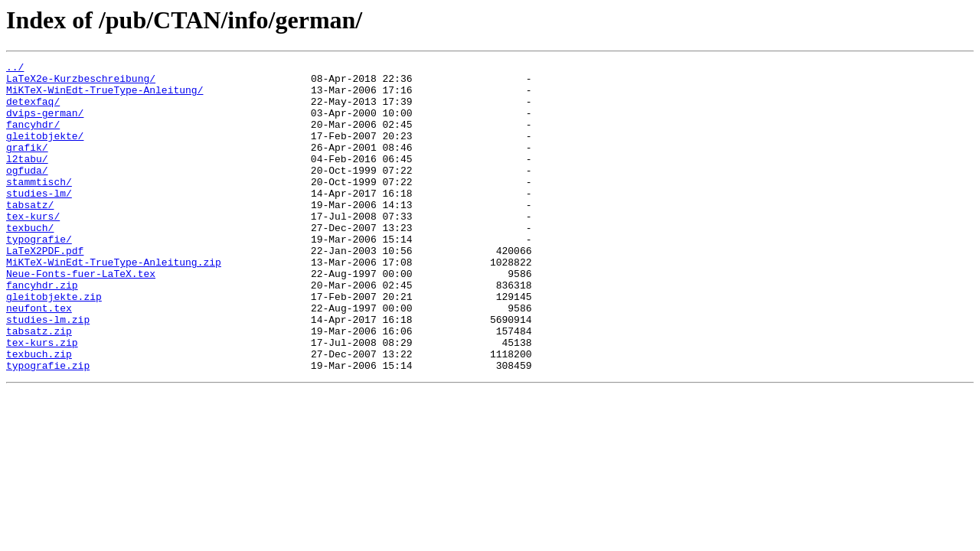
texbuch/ (30, 262)
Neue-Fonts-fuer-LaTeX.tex (81, 317)
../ (15, 69)
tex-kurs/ (33, 248)
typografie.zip (48, 427)
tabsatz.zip (39, 386)
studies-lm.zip (48, 372)
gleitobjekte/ (45, 152)
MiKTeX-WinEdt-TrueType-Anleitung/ (105, 96)
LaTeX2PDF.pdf (45, 289)
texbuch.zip (39, 413)
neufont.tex (39, 358)
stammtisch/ (39, 207)
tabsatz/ (30, 234)
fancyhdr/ (33, 138)
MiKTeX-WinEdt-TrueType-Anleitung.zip (114, 303)
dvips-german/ (45, 124)
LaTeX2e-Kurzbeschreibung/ (81, 83)
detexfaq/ (33, 110)
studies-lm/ (39, 220)
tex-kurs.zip (42, 399)
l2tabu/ (27, 179)
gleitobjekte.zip (54, 344)
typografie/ (39, 275)
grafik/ (27, 165)
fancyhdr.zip (42, 331)
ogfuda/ (27, 193)
